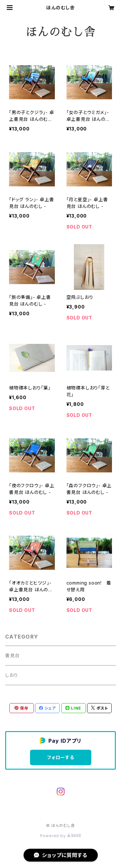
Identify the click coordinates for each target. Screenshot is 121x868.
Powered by (61, 836)
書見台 (12, 655)
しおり (11, 675)
